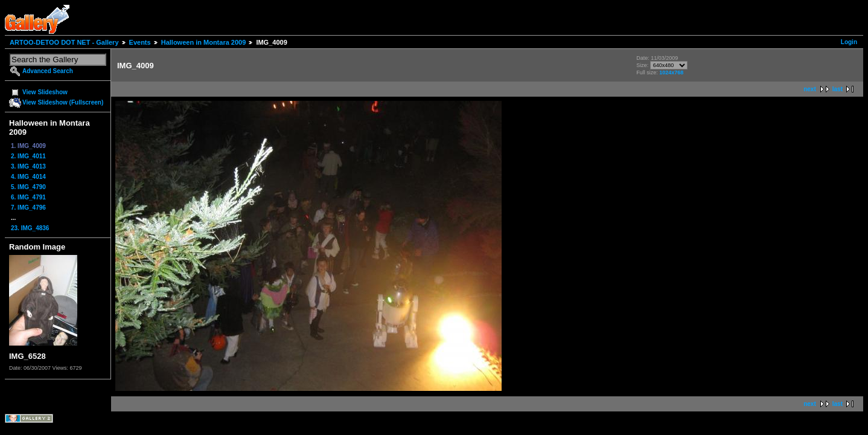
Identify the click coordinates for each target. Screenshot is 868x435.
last (838, 89)
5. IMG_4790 (28, 187)
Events (140, 42)
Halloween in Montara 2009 (204, 42)
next (810, 89)
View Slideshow (45, 92)
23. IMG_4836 (30, 228)
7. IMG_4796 (28, 208)
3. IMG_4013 (28, 166)
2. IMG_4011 (28, 156)
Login (849, 42)
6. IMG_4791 (28, 197)
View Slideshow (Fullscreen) (63, 102)
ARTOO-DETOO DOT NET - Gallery (64, 42)
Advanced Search (48, 71)
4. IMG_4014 (28, 177)
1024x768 (671, 72)
